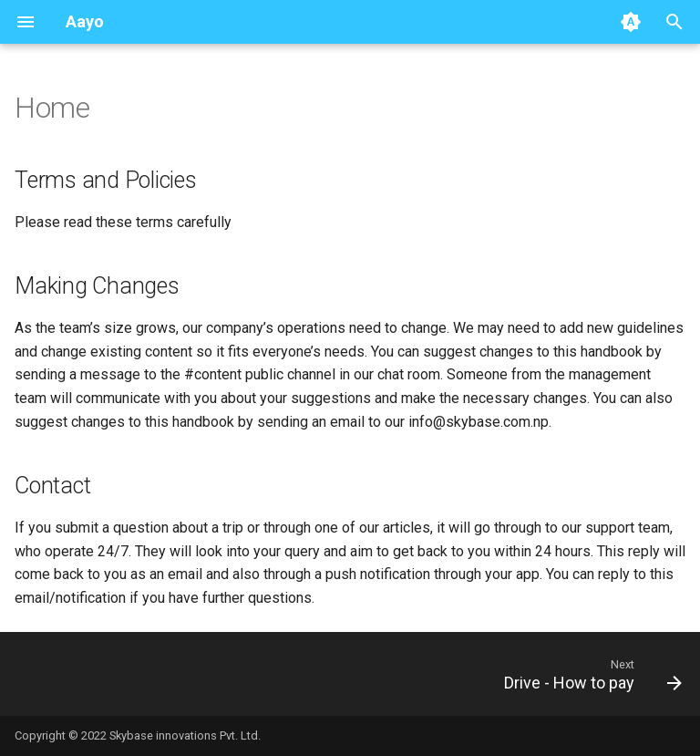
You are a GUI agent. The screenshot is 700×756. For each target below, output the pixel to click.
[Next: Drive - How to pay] (589, 674)
